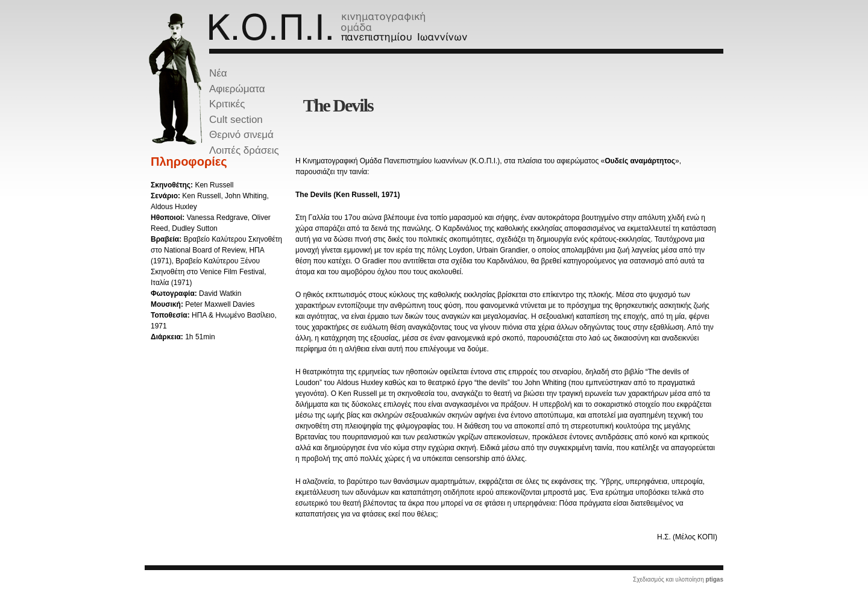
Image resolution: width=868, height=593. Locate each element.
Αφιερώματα (237, 89)
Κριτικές (227, 104)
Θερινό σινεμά (241, 135)
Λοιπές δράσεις (244, 150)
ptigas (715, 579)
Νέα (218, 73)
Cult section (236, 120)
